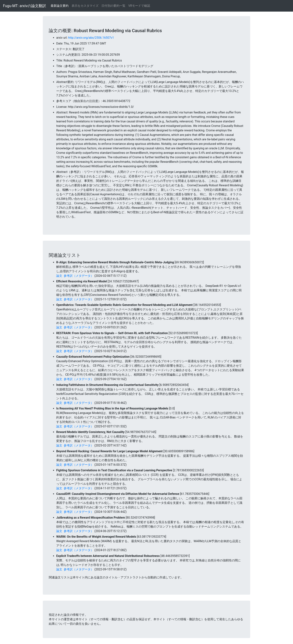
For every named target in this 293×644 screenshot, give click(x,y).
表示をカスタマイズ (85, 6)
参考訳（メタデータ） (79, 276)
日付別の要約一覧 (113, 6)
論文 (59, 276)
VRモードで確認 (139, 6)
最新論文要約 (60, 6)
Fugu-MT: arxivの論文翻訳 (25, 6)
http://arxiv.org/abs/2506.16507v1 (91, 38)
